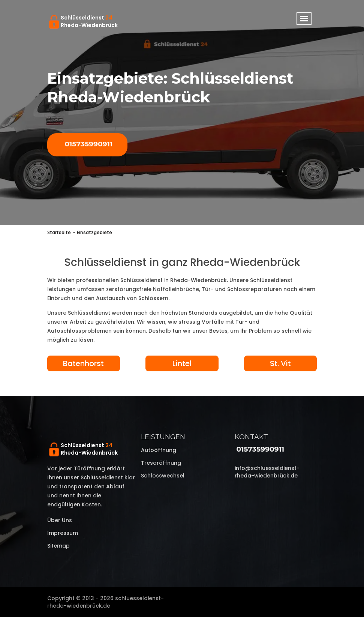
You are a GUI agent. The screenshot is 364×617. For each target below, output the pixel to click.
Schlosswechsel (163, 476)
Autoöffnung (159, 450)
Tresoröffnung (161, 463)
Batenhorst (83, 363)
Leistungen (163, 437)
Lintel (182, 363)
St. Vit (280, 363)
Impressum (63, 533)
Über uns (60, 520)
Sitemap (58, 546)
